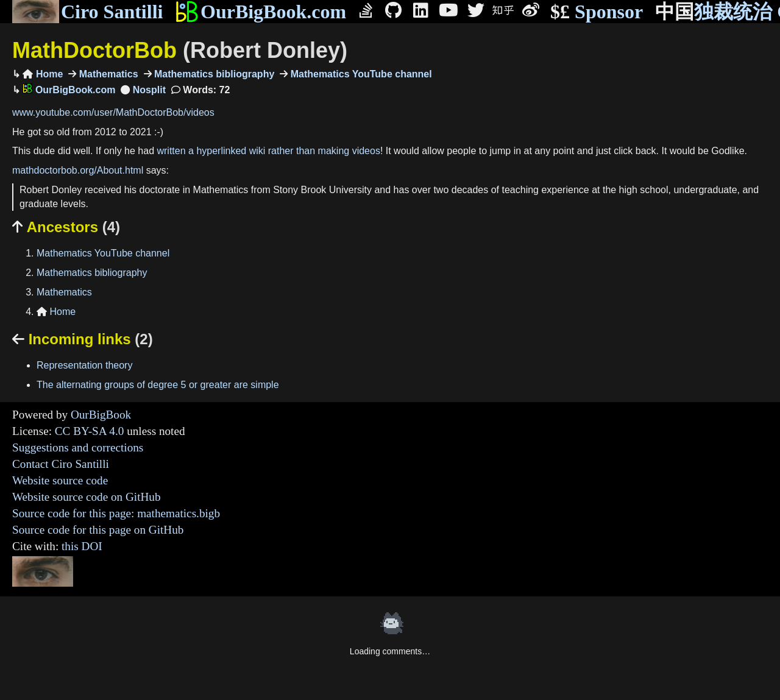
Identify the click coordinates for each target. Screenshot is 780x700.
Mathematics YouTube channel (360, 74)
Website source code (60, 480)
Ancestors (66, 227)
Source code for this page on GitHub (98, 530)
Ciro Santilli (87, 12)
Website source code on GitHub (87, 497)
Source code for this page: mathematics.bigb (116, 513)
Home (43, 74)
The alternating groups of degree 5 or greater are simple (158, 385)
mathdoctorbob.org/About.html (78, 170)
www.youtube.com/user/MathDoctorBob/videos (113, 112)
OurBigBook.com (261, 12)
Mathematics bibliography (213, 74)
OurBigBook (101, 415)
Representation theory (84, 365)
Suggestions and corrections (78, 447)
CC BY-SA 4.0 (90, 431)
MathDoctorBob (180, 50)
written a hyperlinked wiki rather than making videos (268, 151)
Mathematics (107, 74)
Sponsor (597, 12)
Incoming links (83, 339)
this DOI (82, 546)
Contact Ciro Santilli (61, 464)
